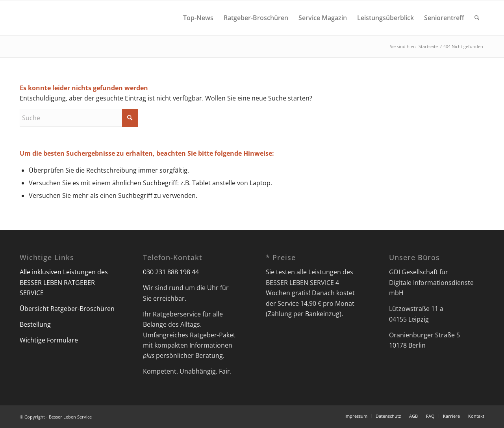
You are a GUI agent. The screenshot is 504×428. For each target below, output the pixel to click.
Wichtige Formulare (49, 340)
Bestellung (35, 324)
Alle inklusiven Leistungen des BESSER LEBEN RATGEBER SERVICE (64, 282)
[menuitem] (198, 18)
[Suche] (477, 18)
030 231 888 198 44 (171, 272)
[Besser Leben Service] (20, 18)
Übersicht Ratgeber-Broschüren (67, 309)
